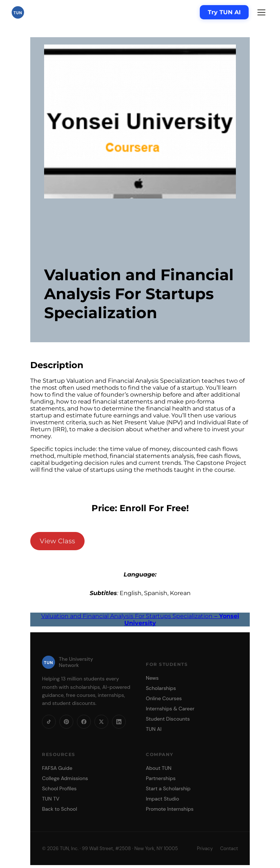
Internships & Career (170, 709)
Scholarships (161, 688)
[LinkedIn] (119, 722)
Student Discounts (168, 719)
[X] (101, 722)
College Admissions (65, 778)
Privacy (205, 848)
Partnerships (161, 778)
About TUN (159, 768)
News (152, 678)
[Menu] (261, 12)
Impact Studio (162, 799)
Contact (229, 848)
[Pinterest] (66, 722)
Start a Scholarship (168, 788)
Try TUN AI (224, 12)
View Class (57, 541)
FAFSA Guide (57, 768)
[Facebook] (84, 722)
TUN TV (51, 799)
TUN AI (154, 729)
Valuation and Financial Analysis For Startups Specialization (140, 620)
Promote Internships (170, 809)
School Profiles (59, 788)
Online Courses (164, 698)
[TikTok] (49, 722)
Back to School (59, 809)
